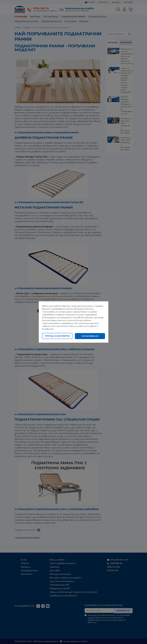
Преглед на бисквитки (57, 336)
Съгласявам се (90, 336)
